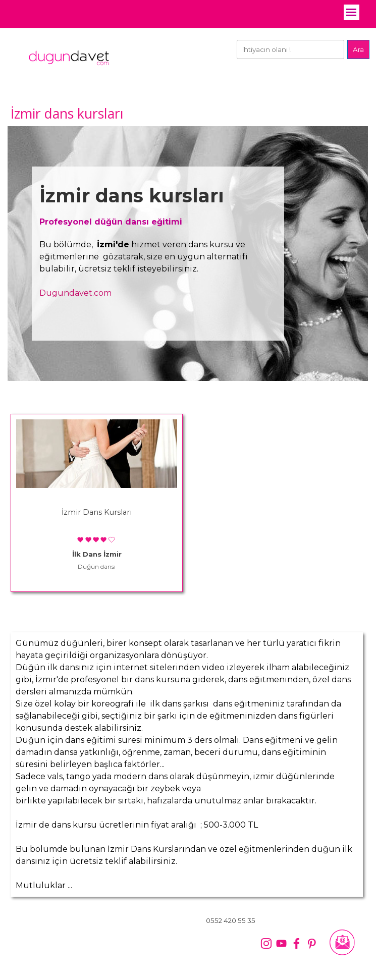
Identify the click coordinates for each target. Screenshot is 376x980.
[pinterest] (312, 943)
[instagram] (266, 943)
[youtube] (281, 943)
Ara (358, 49)
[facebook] (297, 943)
